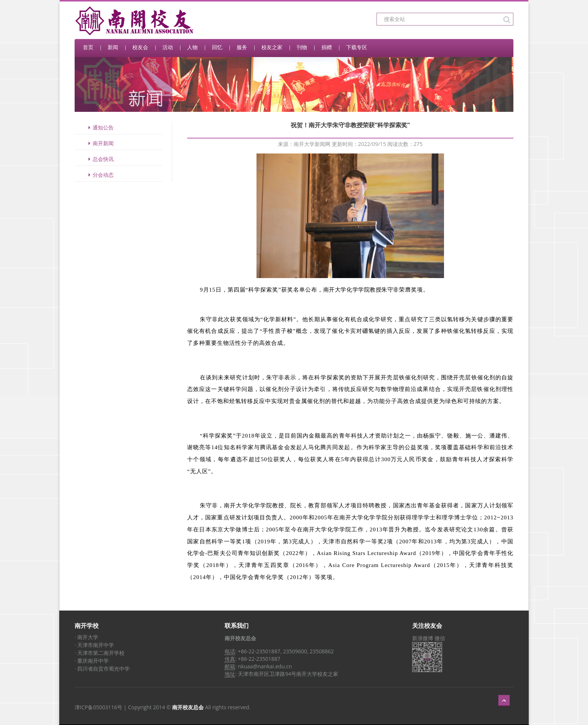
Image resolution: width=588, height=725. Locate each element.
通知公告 (100, 127)
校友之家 (272, 47)
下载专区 (357, 47)
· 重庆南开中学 (92, 661)
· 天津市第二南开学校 (100, 653)
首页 (88, 47)
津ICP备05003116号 (98, 707)
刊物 (302, 47)
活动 (168, 47)
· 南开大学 (86, 637)
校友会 (140, 47)
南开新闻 (100, 143)
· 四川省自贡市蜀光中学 (102, 669)
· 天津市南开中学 (94, 645)
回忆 (217, 47)
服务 (242, 47)
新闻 (113, 47)
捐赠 (327, 47)
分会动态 (100, 175)
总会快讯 (100, 159)
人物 (192, 47)
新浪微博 (423, 638)
